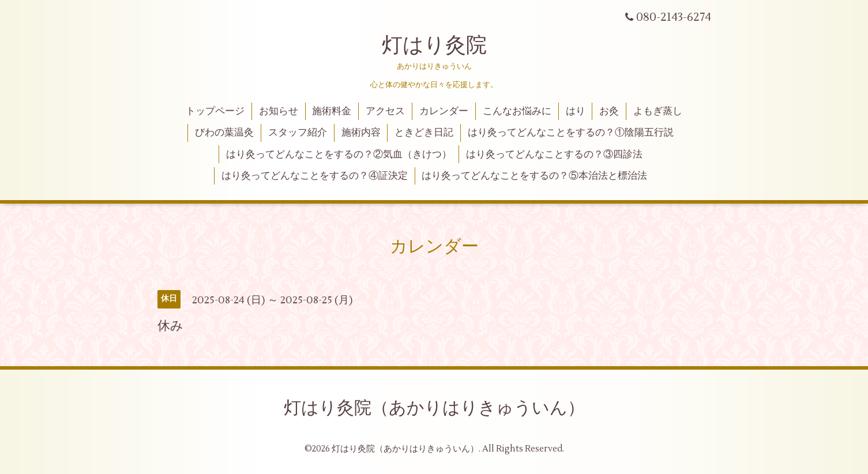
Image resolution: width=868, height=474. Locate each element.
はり (576, 111)
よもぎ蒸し (658, 111)
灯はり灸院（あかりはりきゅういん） (434, 408)
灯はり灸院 (434, 46)
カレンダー (444, 111)
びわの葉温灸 (224, 133)
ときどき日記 (424, 133)
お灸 (609, 111)
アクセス (385, 111)
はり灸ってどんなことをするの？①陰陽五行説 (571, 133)
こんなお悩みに (517, 111)
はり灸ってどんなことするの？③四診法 (554, 155)
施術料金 (332, 111)
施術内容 (361, 133)
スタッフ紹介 (298, 133)
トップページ (215, 111)
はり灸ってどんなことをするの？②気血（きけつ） (339, 155)
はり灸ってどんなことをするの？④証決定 (315, 176)
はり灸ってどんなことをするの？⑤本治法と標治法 (534, 176)
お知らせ (279, 111)
